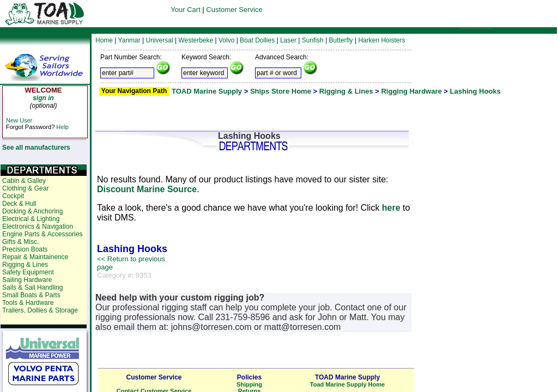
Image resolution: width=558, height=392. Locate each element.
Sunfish (313, 40)
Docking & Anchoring (32, 211)
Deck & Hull (19, 204)
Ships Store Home (281, 91)
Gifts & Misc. (20, 242)
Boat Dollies (257, 40)
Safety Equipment (28, 272)
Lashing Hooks (475, 91)
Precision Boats (25, 249)
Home (104, 40)
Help (62, 127)
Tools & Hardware (28, 303)
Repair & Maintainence (35, 257)
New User (19, 120)
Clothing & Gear (25, 188)
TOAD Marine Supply (207, 91)
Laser (288, 40)
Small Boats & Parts (31, 295)
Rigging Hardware (411, 91)
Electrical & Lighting (31, 219)
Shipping (249, 384)
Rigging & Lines (346, 91)
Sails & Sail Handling (32, 287)
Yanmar (129, 40)
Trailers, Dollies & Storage (40, 310)
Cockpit (13, 196)
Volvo (226, 40)
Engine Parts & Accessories (42, 234)
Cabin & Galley (24, 181)
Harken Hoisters (381, 40)
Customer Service (234, 10)
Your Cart (185, 10)
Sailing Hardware (27, 280)
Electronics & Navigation (38, 226)
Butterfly (341, 40)
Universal (160, 40)
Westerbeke (196, 40)
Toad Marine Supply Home (347, 384)
